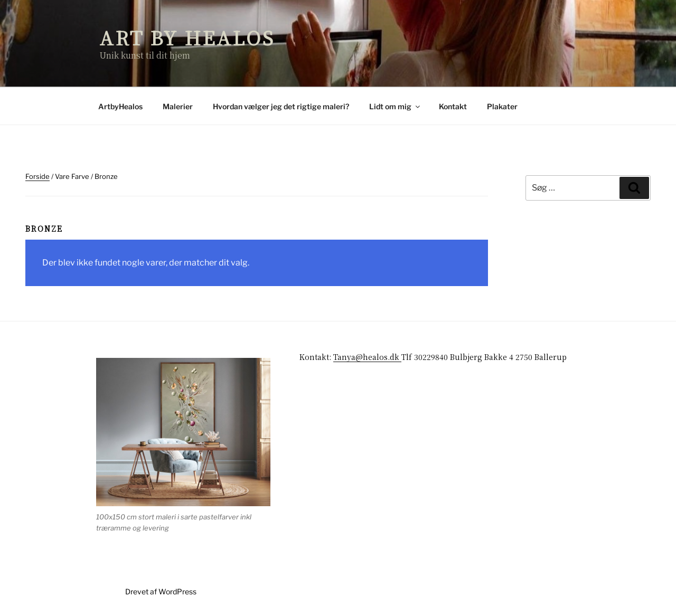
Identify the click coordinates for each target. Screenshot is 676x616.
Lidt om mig (395, 106)
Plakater (502, 106)
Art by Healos (187, 37)
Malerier (178, 106)
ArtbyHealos (120, 106)
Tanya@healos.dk (367, 357)
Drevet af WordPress (161, 591)
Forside (37, 176)
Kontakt (453, 106)
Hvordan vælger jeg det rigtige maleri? (281, 106)
